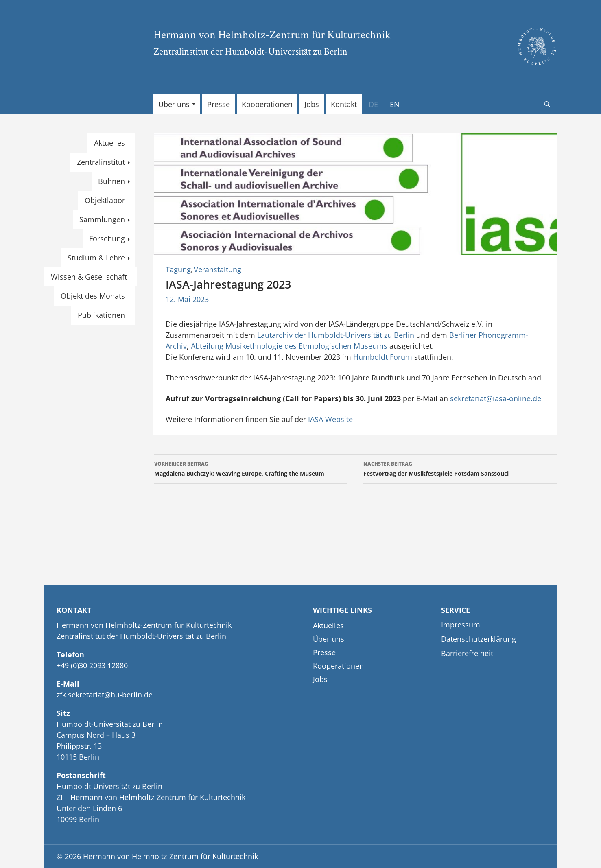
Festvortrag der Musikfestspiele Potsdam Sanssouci (460, 468)
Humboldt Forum (383, 357)
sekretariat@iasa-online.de (496, 398)
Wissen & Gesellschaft (89, 277)
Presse (219, 104)
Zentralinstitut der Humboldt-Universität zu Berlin (250, 51)
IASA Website (330, 419)
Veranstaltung (217, 269)
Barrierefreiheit (467, 653)
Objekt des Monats (93, 296)
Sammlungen (102, 219)
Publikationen (101, 315)
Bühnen (111, 181)
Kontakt (344, 104)
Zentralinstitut (101, 162)
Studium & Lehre (96, 258)
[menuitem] (373, 104)
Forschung (107, 238)
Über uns (174, 104)
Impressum (461, 625)
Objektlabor (105, 200)
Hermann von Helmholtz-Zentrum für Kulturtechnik (272, 34)
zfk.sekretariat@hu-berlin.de (105, 695)
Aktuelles (109, 143)
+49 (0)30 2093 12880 (92, 665)
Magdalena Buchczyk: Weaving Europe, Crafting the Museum (251, 468)
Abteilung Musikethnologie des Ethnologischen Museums (289, 346)
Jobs (312, 104)
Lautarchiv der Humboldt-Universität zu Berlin (336, 335)
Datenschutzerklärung (479, 639)
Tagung (178, 269)
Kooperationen (267, 104)
